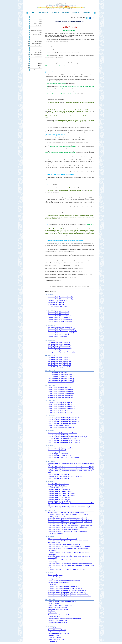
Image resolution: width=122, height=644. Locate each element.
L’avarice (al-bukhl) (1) (54, 350)
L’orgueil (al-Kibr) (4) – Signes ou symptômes (61, 492)
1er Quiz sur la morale (54, 543)
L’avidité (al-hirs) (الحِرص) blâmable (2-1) (60, 361)
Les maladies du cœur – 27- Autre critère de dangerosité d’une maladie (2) (68, 531)
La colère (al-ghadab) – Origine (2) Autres (60, 456)
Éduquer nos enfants (38, 70)
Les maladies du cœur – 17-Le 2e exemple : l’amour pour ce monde (67, 569)
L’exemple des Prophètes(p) (56, 575)
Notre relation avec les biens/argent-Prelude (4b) (61, 380)
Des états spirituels (38, 39)
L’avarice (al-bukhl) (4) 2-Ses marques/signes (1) (61, 329)
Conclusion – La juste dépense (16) (58, 301)
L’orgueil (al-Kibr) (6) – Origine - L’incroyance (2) (62, 495)
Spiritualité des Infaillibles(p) (36, 30)
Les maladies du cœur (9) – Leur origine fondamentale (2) (64, 545)
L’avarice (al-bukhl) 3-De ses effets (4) (59, 314)
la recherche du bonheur (55, 628)
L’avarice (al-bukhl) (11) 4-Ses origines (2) (60, 318)
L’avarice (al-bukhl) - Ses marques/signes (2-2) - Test (63, 331)
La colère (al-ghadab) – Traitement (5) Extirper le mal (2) (64, 420)
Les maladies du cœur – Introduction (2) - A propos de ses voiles (66, 588)
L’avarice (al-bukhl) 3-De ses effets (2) (59, 337)
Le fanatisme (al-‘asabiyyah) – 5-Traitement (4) (61, 395)
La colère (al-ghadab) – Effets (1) (57, 450)
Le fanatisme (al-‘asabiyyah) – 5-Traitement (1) (61, 389)
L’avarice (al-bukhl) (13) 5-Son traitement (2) (60, 321)
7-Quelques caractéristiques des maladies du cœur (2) (63, 539)
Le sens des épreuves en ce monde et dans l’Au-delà (62, 601)
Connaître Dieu (39, 26)
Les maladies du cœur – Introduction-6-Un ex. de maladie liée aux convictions (69, 596)
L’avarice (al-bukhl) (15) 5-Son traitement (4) (60, 299)
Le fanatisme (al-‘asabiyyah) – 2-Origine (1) (60, 403)
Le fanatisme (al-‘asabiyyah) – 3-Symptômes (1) (61, 406)
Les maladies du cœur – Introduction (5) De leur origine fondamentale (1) (68, 594)
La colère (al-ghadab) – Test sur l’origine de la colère (63, 433)
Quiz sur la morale (53, 584)
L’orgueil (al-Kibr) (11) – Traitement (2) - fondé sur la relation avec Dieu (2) (69, 507)
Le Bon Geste (39, 37)
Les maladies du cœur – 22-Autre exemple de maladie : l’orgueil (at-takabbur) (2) (70, 522)
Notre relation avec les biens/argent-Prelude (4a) (61, 378)
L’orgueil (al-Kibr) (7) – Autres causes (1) (59, 497)
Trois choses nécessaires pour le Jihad (58, 615)
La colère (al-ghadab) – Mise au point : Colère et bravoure (64, 458)
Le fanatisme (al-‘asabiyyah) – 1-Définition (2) (61, 427)
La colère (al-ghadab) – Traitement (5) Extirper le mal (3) (64, 422)
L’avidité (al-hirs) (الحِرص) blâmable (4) (59, 342)
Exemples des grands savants (36, 43)
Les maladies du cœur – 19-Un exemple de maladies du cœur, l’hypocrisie (68, 514)
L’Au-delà (40, 32)
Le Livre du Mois (38, 59)
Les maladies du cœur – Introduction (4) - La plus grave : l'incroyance (67, 592)
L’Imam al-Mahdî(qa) (38, 24)
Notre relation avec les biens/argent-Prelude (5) (61, 382)
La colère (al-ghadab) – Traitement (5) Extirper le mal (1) (64, 418)
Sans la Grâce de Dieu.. (54, 641)
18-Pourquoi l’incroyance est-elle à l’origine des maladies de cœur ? (67, 512)
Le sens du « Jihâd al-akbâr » (56, 639)
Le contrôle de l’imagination (56, 577)
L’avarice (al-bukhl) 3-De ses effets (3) (59, 312)
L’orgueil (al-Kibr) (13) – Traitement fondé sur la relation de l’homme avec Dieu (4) (71, 467)
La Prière (40, 17)
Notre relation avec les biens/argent (58, 372)
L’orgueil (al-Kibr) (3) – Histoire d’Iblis (59, 490)
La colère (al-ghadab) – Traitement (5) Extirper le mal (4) (64, 424)
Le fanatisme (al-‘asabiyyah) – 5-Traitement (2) (61, 391)
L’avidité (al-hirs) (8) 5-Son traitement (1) (60, 344)
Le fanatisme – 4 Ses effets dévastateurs (59, 410)
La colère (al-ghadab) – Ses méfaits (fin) (59, 452)
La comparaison (52, 579)
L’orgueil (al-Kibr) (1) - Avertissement (59, 484)
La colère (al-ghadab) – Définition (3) (58, 478)
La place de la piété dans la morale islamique (60, 605)
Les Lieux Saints (38, 46)
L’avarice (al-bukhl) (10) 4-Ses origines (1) (60, 316)
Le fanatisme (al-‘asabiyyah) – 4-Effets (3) (60, 388)
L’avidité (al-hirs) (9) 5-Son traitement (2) (60, 346)
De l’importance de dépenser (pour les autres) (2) (61, 327)
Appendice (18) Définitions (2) (57, 304)
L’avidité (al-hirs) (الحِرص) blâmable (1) (59, 357)
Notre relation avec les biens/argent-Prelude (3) (61, 376)
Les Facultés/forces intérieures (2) (57, 622)
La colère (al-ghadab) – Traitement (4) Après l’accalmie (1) (64, 441)
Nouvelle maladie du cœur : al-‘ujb (58, 306)
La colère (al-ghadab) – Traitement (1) (59, 435)
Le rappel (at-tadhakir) (54, 617)
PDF (93, 18)
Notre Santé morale (38, 48)
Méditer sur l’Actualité (37, 35)
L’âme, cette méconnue (54, 637)
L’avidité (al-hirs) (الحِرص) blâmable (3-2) (60, 367)
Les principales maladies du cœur (57, 533)
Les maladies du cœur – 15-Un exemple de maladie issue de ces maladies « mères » (71, 564)
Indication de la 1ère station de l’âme (58, 609)
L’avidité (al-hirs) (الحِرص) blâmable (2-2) (60, 363)
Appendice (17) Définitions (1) (57, 303)
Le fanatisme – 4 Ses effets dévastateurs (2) (60, 412)
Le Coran (40, 21)
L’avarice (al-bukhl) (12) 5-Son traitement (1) (60, 320)
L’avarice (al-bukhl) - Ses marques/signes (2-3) (61, 333)
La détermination (53, 613)
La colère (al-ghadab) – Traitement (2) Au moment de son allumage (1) (67, 437)
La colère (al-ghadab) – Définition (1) (58, 475)
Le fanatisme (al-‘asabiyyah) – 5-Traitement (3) (61, 393)
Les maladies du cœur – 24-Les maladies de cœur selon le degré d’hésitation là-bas (71, 526)
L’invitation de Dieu (54, 636)
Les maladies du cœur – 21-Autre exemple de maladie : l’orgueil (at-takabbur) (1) (70, 520)
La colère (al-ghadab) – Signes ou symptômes (61, 448)
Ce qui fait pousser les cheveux (57, 516)
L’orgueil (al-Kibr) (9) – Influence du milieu (60, 501)
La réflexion (51, 611)
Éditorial (40, 66)
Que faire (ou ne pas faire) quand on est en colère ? (62, 439)
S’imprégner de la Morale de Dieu (57, 607)
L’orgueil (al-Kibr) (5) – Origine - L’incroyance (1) (62, 493)
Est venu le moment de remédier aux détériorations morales (64, 581)
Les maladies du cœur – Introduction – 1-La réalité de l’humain (65, 586)
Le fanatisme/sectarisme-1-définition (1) (59, 425)
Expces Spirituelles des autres (36, 54)
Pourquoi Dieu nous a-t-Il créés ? (57, 630)
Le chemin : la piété (54, 603)
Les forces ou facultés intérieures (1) (58, 620)
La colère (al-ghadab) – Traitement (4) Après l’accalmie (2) (64, 442)
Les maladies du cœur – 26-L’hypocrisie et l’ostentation (63, 529)
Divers (40, 68)
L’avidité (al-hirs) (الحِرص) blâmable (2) (59, 359)
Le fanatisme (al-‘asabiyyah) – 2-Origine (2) (60, 405)
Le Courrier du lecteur (37, 57)
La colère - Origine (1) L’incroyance (58, 454)
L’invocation (39, 19)
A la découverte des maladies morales (58, 583)
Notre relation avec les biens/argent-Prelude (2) (61, 374)
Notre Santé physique (38, 50)
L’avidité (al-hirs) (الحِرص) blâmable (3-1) (60, 365)
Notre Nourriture (38, 52)
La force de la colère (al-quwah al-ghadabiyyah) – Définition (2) (66, 476)
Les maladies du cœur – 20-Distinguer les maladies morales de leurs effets (68, 518)
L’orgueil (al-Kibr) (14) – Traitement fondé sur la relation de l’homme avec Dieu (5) (71, 469)
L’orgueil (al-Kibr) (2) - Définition (57, 486)
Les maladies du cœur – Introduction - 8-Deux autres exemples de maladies (69, 541)
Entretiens (40, 63)
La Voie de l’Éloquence (37, 28)
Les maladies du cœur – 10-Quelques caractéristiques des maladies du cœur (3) (70, 547)
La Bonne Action (38, 41)
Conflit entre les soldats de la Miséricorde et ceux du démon (64, 619)
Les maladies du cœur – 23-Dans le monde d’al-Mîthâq (63, 524)
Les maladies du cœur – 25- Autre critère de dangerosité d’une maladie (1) (68, 528)
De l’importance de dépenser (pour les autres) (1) (61, 352)
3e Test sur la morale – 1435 (56, 488)
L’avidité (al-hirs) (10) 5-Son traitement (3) (60, 348)
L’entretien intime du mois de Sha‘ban (59, 634)
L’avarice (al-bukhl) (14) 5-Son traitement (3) (60, 297)
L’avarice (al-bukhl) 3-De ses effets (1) (59, 335)
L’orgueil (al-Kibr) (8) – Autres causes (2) (59, 499)
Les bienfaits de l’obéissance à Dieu (58, 632)
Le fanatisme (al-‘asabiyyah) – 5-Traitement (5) (61, 397)
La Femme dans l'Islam (37, 61)
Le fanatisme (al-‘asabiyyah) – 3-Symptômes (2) (61, 408)
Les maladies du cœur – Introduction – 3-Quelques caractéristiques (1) (67, 590)
